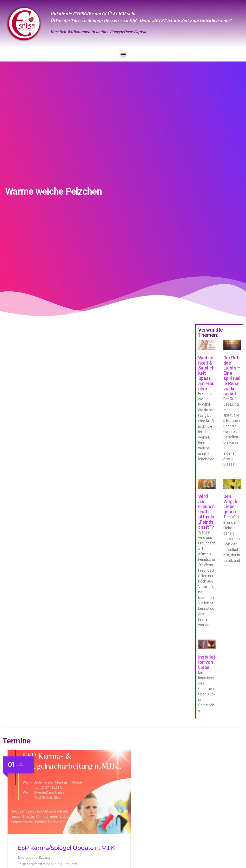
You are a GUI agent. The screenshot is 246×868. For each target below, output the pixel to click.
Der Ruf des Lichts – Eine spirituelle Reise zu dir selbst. (232, 376)
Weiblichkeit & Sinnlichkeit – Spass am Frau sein (206, 373)
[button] (123, 55)
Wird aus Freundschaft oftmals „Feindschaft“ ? (207, 512)
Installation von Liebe (207, 662)
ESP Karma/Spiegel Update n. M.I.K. (67, 848)
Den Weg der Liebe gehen (232, 504)
